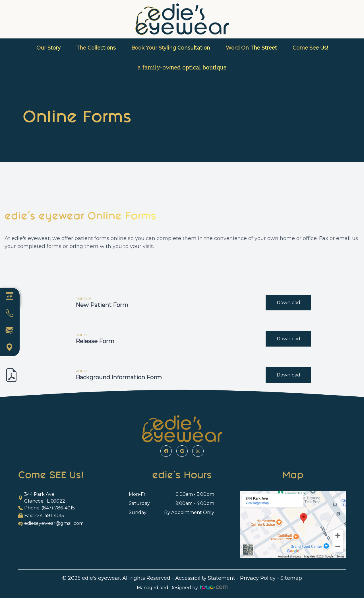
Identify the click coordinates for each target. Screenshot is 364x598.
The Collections (96, 48)
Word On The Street (251, 48)
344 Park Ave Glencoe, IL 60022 (42, 498)
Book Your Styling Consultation (171, 48)
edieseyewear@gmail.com (51, 523)
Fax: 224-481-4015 (41, 516)
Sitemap (291, 578)
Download (288, 303)
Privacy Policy (258, 578)
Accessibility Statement (205, 578)
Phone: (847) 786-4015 (46, 508)
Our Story (48, 48)
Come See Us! (310, 48)
